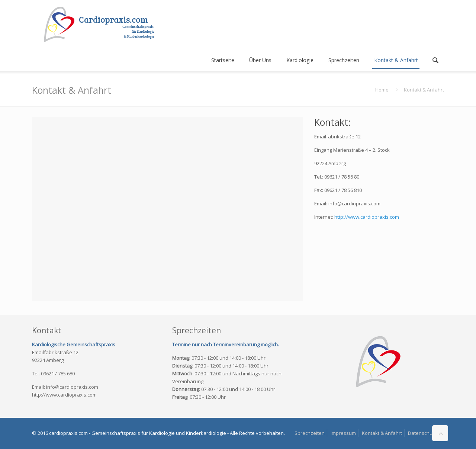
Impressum (343, 433)
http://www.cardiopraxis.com (367, 217)
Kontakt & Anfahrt (382, 433)
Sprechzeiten (310, 433)
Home (382, 90)
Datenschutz (422, 433)
